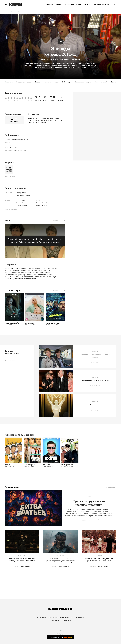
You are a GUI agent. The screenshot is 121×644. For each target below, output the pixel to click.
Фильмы (50, 4)
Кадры (56, 82)
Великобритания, (18, 139)
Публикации (67, 82)
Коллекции (69, 4)
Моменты (95, 352)
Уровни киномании (101, 4)
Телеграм (67, 621)
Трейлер (61, 41)
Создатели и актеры (24, 82)
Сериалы (59, 4)
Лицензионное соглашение (61, 618)
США (26, 139)
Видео (38, 82)
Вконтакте (55, 621)
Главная (7, 12)
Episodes (45, 59)
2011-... (11, 142)
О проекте (42, 618)
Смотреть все (10, 177)
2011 (52, 59)
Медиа (79, 4)
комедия (59, 59)
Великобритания (72, 59)
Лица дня (88, 4)
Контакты (80, 618)
